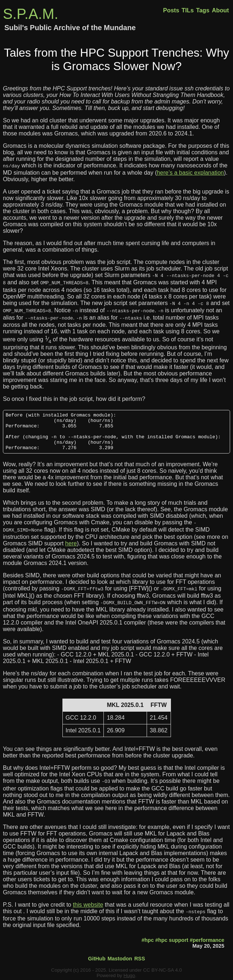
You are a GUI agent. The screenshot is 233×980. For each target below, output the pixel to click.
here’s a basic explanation (190, 172)
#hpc (148, 939)
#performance (207, 939)
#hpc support (172, 939)
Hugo (129, 974)
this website (88, 904)
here (71, 545)
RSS (140, 957)
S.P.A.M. (31, 14)
